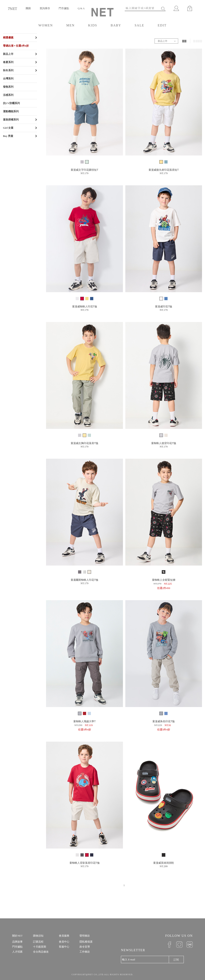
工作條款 (85, 952)
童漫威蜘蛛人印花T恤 (85, 306)
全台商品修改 (41, 952)
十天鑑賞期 (40, 947)
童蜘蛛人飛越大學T (84, 721)
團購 (28, 8)
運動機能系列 (11, 111)
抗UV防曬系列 (11, 103)
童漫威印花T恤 (164, 306)
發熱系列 (8, 87)
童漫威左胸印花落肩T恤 (84, 443)
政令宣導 (85, 947)
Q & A (81, 8)
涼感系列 (8, 95)
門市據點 (64, 8)
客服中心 (64, 947)
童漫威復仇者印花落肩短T (164, 170)
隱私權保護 (86, 942)
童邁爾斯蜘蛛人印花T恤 (84, 580)
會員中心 (64, 942)
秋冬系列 (8, 70)
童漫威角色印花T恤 (164, 721)
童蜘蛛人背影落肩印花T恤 (85, 863)
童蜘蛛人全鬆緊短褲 (164, 580)
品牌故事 (17, 942)
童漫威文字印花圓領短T (84, 170)
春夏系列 (8, 62)
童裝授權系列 (11, 120)
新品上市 (8, 54)
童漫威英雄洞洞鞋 (164, 863)
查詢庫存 (45, 8)
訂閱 (176, 960)
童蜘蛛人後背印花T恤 (164, 443)
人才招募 (17, 952)
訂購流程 (38, 942)
